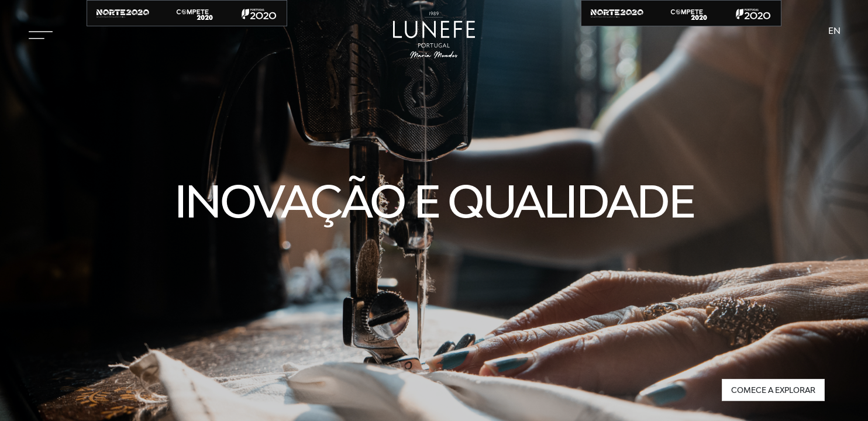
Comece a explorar (773, 390)
